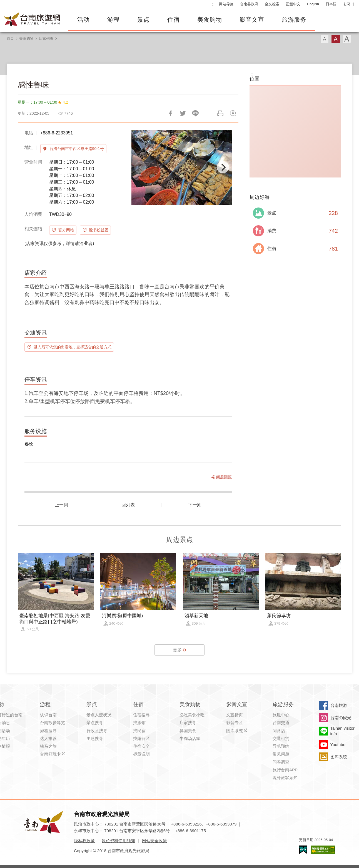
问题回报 (233, 113)
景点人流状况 (99, 715)
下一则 (195, 505)
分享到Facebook (170, 113)
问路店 (279, 731)
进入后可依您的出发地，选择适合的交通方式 (73, 347)
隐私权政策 (84, 841)
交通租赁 (281, 738)
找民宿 (139, 731)
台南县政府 (249, 4)
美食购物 (210, 20)
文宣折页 (235, 715)
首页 (10, 38)
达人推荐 (48, 738)
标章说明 (141, 754)
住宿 (173, 20)
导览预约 (281, 746)
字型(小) (325, 39)
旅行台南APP (285, 770)
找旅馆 (139, 723)
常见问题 (281, 754)
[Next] (223, 167)
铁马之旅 (48, 746)
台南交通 (281, 723)
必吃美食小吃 (192, 715)
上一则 (61, 505)
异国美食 (188, 731)
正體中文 (293, 4)
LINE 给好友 (195, 113)
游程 (113, 20)
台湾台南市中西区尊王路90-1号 (77, 149)
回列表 (128, 505)
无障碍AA (323, 850)
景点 (143, 20)
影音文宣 (252, 20)
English (313, 4)
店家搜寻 (188, 723)
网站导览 (226, 4)
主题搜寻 (95, 738)
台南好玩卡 (50, 754)
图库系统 (235, 731)
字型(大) (347, 39)
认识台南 (48, 715)
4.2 (65, 102)
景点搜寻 (95, 723)
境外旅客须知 (285, 778)
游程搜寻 (48, 731)
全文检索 (272, 4)
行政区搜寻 (97, 731)
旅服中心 (281, 715)
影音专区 (235, 723)
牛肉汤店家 (190, 738)
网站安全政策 (154, 841)
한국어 (349, 4)
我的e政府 (303, 850)
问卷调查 (281, 762)
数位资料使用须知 (118, 841)
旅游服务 (294, 20)
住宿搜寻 (141, 715)
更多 (177, 650)
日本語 (331, 4)
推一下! (183, 113)
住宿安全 (141, 746)
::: (214, 4)
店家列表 (46, 38)
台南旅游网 (32, 20)
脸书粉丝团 (99, 230)
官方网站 (66, 230)
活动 (83, 20)
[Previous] (140, 167)
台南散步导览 (53, 723)
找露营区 (141, 738)
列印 (220, 113)
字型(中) (336, 39)
